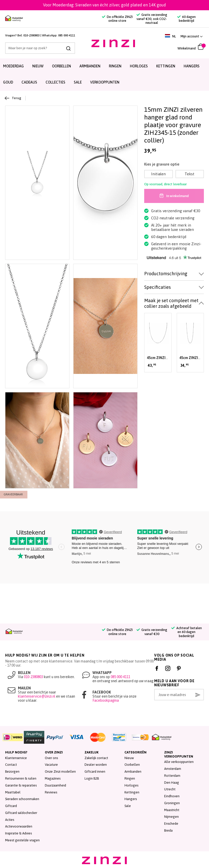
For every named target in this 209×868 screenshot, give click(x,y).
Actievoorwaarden (19, 826)
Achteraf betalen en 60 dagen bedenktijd (187, 632)
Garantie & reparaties (21, 785)
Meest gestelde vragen (22, 840)
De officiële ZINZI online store (117, 19)
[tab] (174, 274)
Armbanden (90, 66)
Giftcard (11, 806)
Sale (128, 806)
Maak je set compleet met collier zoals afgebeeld (171, 303)
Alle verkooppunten (179, 762)
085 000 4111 (67, 35)
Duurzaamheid (55, 785)
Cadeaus (29, 82)
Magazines (53, 778)
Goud (8, 82)
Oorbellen (61, 66)
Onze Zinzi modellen (60, 772)
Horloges (139, 66)
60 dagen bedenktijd (186, 19)
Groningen (172, 803)
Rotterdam (172, 776)
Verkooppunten (105, 82)
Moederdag (13, 66)
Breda (168, 830)
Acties (10, 820)
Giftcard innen (95, 772)
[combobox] (40, 48)
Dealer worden (96, 765)
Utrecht (170, 789)
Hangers (192, 66)
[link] (192, 36)
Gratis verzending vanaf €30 (152, 632)
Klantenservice (16, 758)
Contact (11, 765)
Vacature (51, 765)
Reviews (51, 792)
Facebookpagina (106, 700)
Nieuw (38, 66)
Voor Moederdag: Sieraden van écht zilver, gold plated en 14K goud (104, 5)
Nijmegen (171, 817)
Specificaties (158, 287)
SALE (78, 82)
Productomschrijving (166, 274)
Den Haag (172, 783)
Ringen (115, 66)
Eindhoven (172, 796)
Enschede (171, 824)
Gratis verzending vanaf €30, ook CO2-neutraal (152, 19)
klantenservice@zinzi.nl (37, 696)
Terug (13, 98)
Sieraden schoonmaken (22, 799)
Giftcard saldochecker (21, 813)
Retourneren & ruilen (21, 778)
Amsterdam (173, 769)
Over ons (51, 758)
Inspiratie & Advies (18, 833)
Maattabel (13, 792)
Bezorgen (12, 772)
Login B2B (92, 778)
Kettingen (166, 66)
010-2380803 (32, 35)
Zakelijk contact (96, 758)
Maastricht (172, 810)
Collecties (55, 82)
